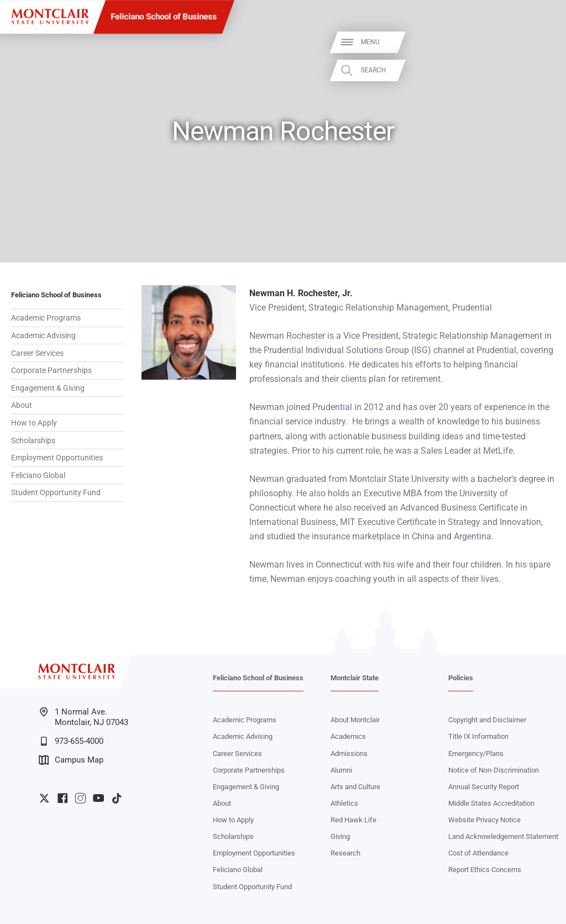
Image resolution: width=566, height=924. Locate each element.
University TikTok (117, 798)
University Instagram (80, 798)
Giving (340, 836)
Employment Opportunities (57, 458)
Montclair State (355, 678)
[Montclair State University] (50, 17)
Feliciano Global (38, 475)
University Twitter (44, 798)
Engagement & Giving (48, 388)
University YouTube (98, 798)
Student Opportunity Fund (56, 492)
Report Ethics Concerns (485, 870)
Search (543, 70)
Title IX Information (478, 736)
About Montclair (355, 720)
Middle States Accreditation (491, 803)
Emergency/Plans (476, 754)
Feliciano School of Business (164, 17)
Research (345, 853)
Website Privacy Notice (484, 820)
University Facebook (62, 798)
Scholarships (33, 440)
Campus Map (71, 760)
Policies (461, 678)
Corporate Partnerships (51, 370)
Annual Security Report (484, 787)
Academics (348, 736)
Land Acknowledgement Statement (503, 836)
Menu (539, 42)
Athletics (344, 803)
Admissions (349, 754)
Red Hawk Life (353, 820)
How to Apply (34, 423)
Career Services (37, 353)
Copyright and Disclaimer (487, 720)
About (22, 405)
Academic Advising (43, 335)
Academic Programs (46, 318)
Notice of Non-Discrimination (494, 770)
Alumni (341, 770)
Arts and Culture (355, 787)
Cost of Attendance (478, 853)
